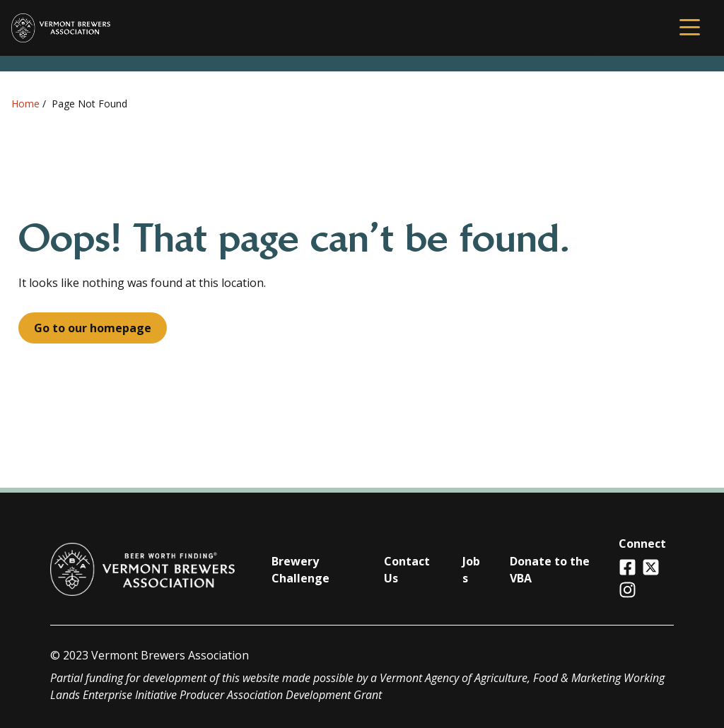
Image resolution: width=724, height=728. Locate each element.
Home (25, 104)
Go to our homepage (93, 328)
